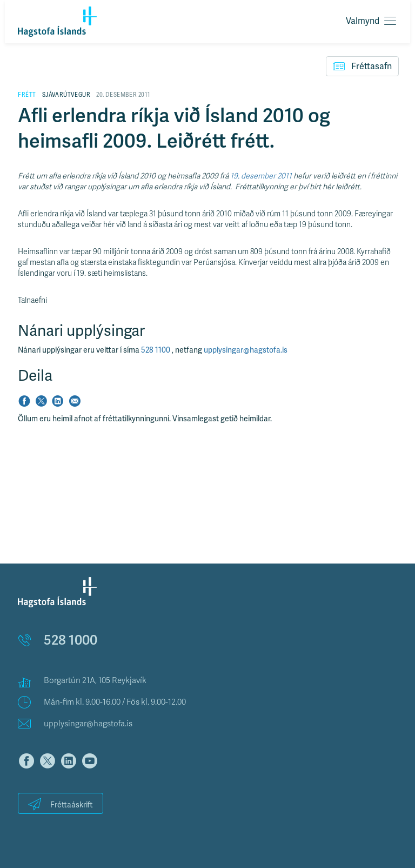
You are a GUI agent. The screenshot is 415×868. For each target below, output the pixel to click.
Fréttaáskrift (61, 804)
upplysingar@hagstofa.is (246, 350)
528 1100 (156, 350)
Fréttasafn (362, 66)
